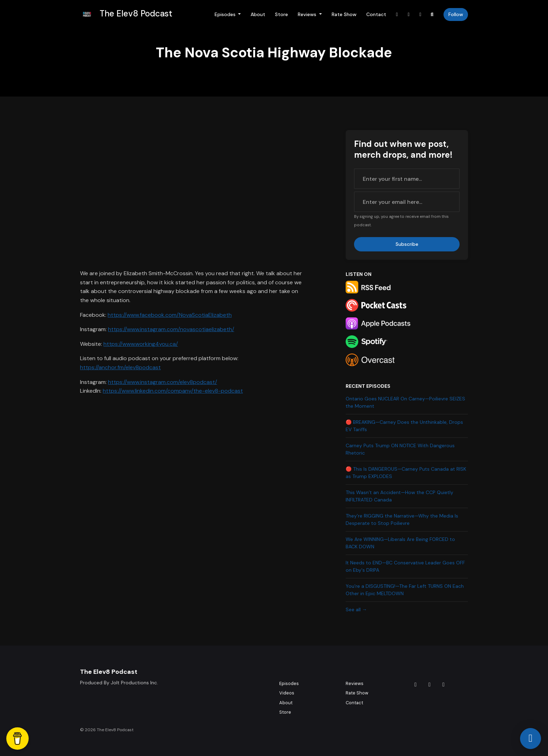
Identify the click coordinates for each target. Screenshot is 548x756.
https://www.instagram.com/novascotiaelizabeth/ (171, 329)
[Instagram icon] (430, 685)
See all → (356, 609)
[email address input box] (407, 202)
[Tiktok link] (397, 15)
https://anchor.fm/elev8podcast (120, 367)
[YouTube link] (420, 15)
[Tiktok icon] (416, 685)
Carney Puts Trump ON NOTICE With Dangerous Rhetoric (400, 449)
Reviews (308, 14)
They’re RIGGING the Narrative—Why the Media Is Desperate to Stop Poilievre (402, 519)
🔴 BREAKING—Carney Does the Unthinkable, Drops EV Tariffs (404, 426)
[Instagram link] (409, 15)
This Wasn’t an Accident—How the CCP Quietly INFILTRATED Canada (399, 496)
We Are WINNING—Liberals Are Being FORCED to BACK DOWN (400, 543)
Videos (287, 693)
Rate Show (344, 14)
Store (282, 14)
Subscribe (407, 244)
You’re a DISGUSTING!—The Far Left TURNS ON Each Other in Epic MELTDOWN (405, 590)
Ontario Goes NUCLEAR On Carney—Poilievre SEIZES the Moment (405, 402)
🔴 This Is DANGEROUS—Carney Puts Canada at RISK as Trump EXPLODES (406, 473)
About (258, 14)
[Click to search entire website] (432, 15)
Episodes (226, 14)
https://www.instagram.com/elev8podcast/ (163, 382)
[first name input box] (407, 179)
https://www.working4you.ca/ (141, 344)
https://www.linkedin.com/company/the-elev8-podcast (173, 391)
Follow (456, 14)
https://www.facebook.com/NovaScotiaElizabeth (170, 315)
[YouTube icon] (444, 685)
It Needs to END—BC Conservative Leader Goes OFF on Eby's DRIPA (405, 566)
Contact (376, 14)
